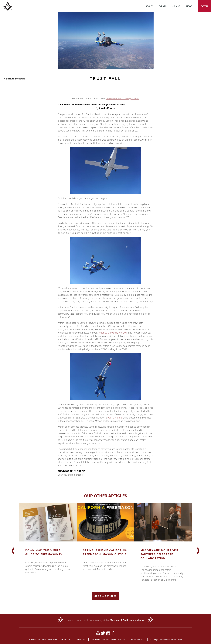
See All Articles (105, 596)
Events (163, 6)
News (189, 6)
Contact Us (81, 639)
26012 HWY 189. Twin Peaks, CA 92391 (108, 639)
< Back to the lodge (15, 79)
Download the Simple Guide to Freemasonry (44, 552)
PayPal (205, 6)
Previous (13, 551)
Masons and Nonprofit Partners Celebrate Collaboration (160, 554)
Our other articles (106, 496)
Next (198, 551)
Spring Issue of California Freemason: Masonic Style (105, 552)
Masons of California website (127, 620)
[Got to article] (48, 522)
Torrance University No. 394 (113, 333)
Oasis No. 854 (116, 418)
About (149, 6)
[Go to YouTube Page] (98, 634)
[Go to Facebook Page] (113, 634)
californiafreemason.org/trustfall (122, 99)
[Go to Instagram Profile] (108, 634)
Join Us (176, 6)
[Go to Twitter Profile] (103, 634)
